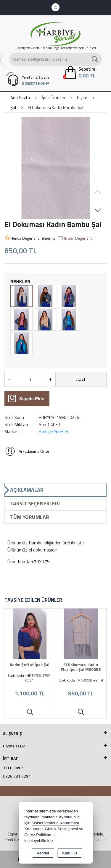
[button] (98, 210)
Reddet (43, 853)
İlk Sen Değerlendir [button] (76, 239)
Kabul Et (70, 853)
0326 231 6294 (17, 776)
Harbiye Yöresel (53, 432)
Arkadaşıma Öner (27, 451)
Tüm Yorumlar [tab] (30, 517)
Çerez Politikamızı (41, 835)
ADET (81, 379)
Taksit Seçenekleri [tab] (35, 503)
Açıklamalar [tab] (27, 490)
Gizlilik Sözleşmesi (62, 829)
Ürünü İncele (30, 712)
